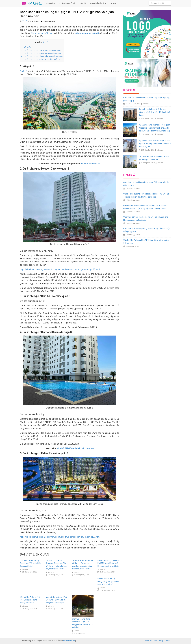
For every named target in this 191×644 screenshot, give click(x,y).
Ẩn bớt (46, 42)
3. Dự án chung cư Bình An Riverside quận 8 (41, 53)
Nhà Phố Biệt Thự (98, 3)
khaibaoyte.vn (69, 641)
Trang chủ (50, 3)
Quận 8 (23, 71)
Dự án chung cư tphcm (42, 33)
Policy (161, 641)
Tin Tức (113, 3)
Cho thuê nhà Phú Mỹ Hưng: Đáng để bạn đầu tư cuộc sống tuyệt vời (108, 582)
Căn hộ (83, 3)
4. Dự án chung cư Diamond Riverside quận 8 (42, 56)
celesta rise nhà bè (91, 164)
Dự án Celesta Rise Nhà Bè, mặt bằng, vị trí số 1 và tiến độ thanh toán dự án (155, 112)
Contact (167, 641)
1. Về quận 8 (27, 47)
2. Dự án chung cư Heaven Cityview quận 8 (41, 50)
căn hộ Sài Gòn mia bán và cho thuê (75, 448)
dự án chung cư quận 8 (87, 33)
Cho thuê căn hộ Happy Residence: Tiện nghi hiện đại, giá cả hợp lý (30, 563)
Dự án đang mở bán (67, 3)
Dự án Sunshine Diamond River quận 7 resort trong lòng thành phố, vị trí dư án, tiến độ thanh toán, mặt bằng (154, 128)
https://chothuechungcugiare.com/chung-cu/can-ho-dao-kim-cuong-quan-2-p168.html (60, 269)
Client (155, 641)
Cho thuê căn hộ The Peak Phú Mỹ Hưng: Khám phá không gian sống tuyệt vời (108, 563)
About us (148, 641)
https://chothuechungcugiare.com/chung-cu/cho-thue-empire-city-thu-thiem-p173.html (60, 537)
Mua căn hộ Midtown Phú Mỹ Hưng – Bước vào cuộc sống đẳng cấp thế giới (57, 600)
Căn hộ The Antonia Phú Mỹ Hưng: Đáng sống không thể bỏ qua (30, 600)
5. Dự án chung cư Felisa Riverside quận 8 (41, 59)
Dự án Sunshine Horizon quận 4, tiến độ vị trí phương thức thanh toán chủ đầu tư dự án (155, 144)
